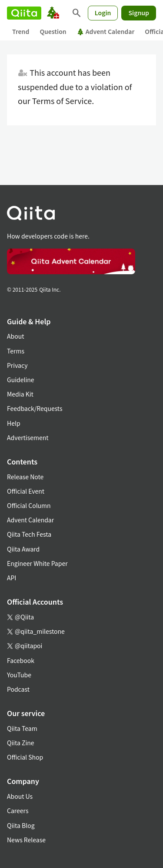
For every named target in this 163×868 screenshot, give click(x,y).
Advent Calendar (106, 31)
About (15, 336)
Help (14, 423)
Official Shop (25, 757)
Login (103, 13)
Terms (16, 351)
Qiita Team (22, 728)
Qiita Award (23, 549)
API (12, 578)
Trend (21, 31)
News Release (26, 840)
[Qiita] (24, 13)
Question (53, 31)
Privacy (17, 365)
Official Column (29, 505)
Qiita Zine (21, 743)
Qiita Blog (21, 825)
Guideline (21, 380)
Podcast (18, 689)
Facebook (21, 660)
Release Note (25, 477)
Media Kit (20, 394)
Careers (18, 811)
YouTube (19, 675)
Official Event (26, 491)
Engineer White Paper (37, 563)
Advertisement (28, 437)
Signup (139, 13)
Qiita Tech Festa (29, 534)
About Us (20, 796)
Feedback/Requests (35, 408)
